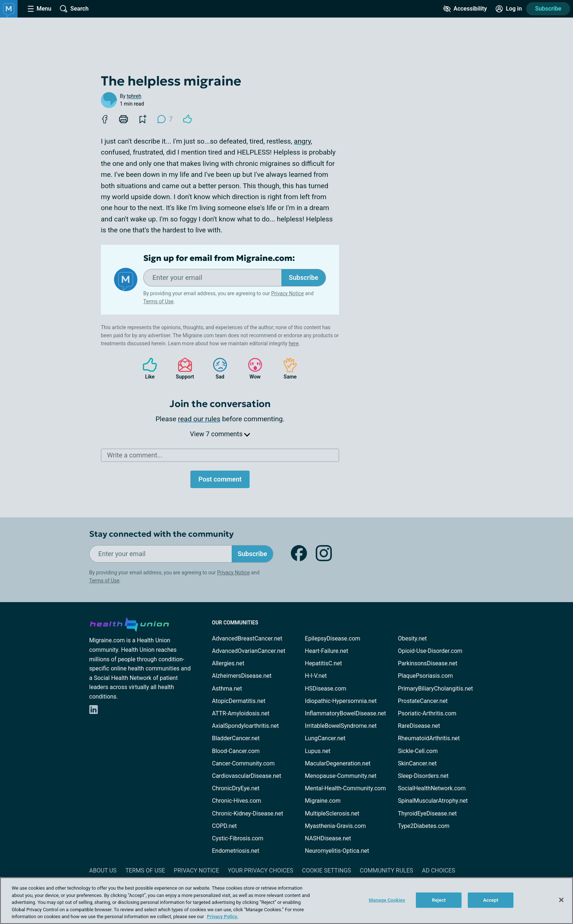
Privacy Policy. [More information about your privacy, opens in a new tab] (222, 917)
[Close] (561, 900)
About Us (103, 870)
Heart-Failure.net (326, 651)
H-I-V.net (316, 676)
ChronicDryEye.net (236, 788)
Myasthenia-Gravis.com (335, 826)
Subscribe (548, 9)
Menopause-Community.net (341, 776)
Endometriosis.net (236, 851)
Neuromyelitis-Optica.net (337, 851)
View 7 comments (220, 434)
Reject (439, 900)
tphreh (134, 96)
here (294, 343)
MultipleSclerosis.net (332, 813)
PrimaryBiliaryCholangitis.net (436, 689)
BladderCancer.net (236, 738)
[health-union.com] (129, 623)
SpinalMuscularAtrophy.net (433, 801)
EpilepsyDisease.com (332, 638)
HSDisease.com (325, 689)
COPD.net (224, 826)
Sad (216, 368)
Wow (251, 368)
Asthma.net (227, 689)
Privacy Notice (287, 293)
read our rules (199, 419)
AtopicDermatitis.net (239, 701)
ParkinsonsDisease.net (428, 663)
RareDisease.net (419, 726)
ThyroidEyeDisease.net (427, 813)
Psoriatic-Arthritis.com (427, 713)
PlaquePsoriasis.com (426, 676)
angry (302, 141)
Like (146, 368)
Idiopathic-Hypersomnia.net (341, 701)
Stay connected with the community (161, 534)
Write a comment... (135, 455)
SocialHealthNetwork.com (432, 788)
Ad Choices (439, 870)
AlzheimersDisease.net (242, 676)
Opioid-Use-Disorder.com (430, 651)
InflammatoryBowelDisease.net (345, 713)
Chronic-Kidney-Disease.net (248, 813)
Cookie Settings (327, 870)
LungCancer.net (325, 738)
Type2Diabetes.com (424, 826)
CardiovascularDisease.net (246, 776)
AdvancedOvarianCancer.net (249, 651)
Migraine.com (323, 801)
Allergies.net (228, 663)
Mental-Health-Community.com (345, 788)
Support (182, 368)
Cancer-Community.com (243, 763)
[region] (286, 901)
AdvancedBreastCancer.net (247, 638)
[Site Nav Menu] (39, 9)
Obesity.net (412, 638)
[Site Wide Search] (74, 9)
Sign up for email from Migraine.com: (219, 258)
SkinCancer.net (417, 763)
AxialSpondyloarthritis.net (245, 726)
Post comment (220, 479)
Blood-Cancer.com (236, 751)
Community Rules (387, 870)
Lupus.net (318, 751)
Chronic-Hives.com (237, 801)
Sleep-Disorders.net (423, 776)
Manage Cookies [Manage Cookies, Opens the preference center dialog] (387, 900)
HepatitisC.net (323, 663)
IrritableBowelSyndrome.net (341, 726)
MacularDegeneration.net (337, 763)
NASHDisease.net (328, 838)
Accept (491, 900)
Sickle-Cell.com (418, 751)
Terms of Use (158, 301)
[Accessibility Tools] (465, 9)
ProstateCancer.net (423, 701)
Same (286, 368)
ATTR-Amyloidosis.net (241, 713)
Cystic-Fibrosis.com (238, 838)
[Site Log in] (509, 9)
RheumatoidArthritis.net (429, 738)
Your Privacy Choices (260, 870)
